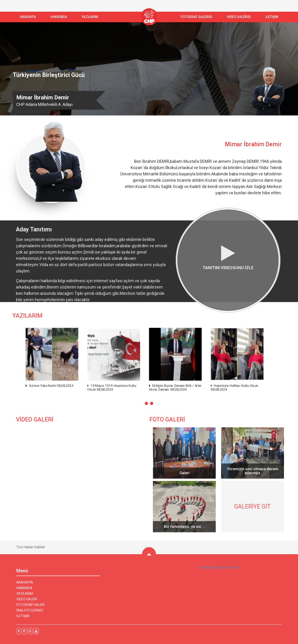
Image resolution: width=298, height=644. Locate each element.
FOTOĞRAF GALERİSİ (196, 17)
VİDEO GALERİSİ (239, 17)
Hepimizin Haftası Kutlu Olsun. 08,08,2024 (234, 387)
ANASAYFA (28, 17)
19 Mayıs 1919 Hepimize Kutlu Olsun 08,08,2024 (112, 387)
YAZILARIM (90, 17)
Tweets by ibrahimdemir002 (219, 570)
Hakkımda (59, 17)
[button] (146, 403)
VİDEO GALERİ (27, 602)
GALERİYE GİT (255, 506)
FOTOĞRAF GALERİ (30, 607)
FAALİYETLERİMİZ (30, 613)
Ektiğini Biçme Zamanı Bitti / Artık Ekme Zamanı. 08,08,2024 (175, 387)
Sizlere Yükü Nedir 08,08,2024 (51, 386)
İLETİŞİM (272, 17)
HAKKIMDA (24, 590)
